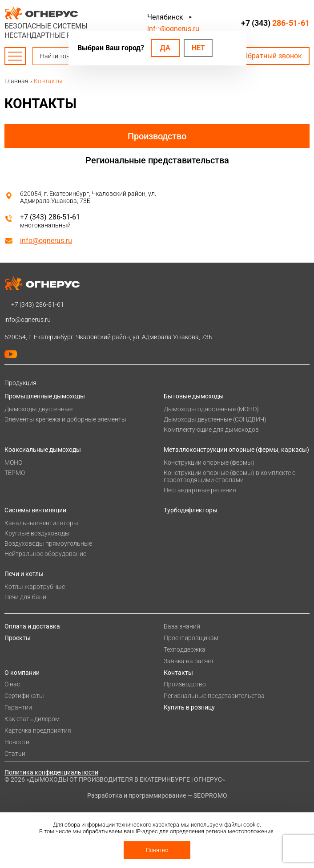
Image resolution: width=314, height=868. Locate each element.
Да (165, 48)
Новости (17, 742)
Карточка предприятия (38, 730)
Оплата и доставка (32, 626)
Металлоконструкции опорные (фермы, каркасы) (236, 450)
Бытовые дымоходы (194, 396)
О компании (22, 673)
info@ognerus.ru (173, 29)
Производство (157, 136)
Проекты (18, 638)
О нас (12, 684)
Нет (198, 48)
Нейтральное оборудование (45, 554)
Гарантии (18, 707)
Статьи (15, 754)
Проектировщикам (191, 638)
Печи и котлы (24, 574)
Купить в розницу (189, 707)
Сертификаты (24, 696)
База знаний (182, 626)
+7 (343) (275, 23)
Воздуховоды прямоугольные (48, 544)
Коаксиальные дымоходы (43, 450)
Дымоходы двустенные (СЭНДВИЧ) (215, 419)
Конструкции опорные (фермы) (209, 462)
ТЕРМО (15, 473)
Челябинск (165, 17)
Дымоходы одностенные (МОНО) (211, 409)
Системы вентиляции (35, 510)
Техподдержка (185, 649)
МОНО (13, 462)
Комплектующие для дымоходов (211, 430)
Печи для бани (25, 597)
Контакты (178, 673)
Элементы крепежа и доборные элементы (65, 419)
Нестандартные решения (200, 490)
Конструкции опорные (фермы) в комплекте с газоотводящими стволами (229, 476)
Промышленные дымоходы (45, 396)
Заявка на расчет (189, 661)
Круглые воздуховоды (37, 533)
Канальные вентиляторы (41, 523)
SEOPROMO (210, 795)
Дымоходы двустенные (38, 409)
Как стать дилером (32, 719)
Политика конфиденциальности (51, 772)
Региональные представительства (157, 160)
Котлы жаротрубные (35, 587)
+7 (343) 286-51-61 (50, 217)
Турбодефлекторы (191, 510)
